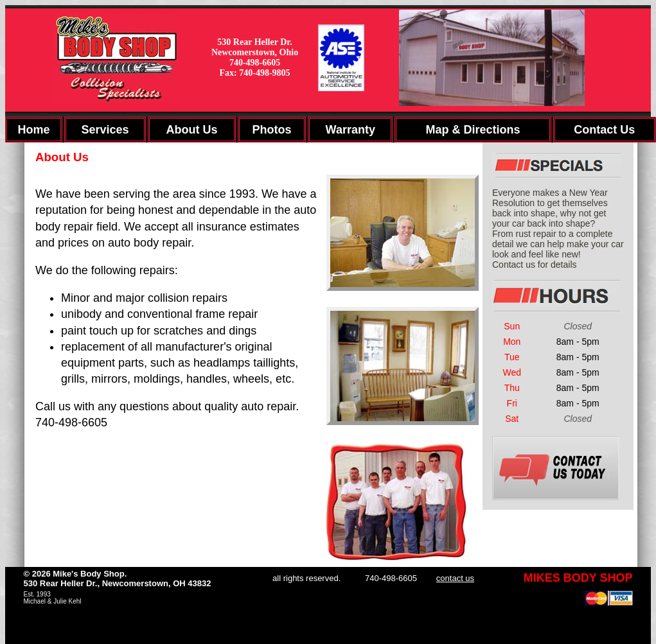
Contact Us (604, 130)
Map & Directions (473, 130)
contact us (455, 578)
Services (105, 130)
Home (33, 130)
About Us (191, 130)
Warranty (350, 130)
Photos (271, 130)
